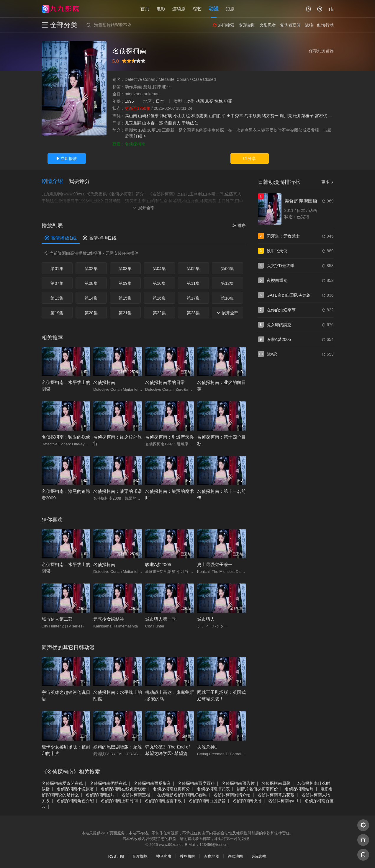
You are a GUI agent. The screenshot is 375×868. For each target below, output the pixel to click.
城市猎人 (206, 619)
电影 (161, 9)
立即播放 (67, 158)
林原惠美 (199, 116)
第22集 (159, 313)
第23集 (193, 313)
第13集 (57, 298)
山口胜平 (217, 116)
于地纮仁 (190, 123)
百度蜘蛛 (140, 856)
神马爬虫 (164, 856)
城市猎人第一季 (161, 619)
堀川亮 (286, 116)
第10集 (159, 283)
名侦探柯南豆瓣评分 (171, 789)
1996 (129, 101)
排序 (239, 225)
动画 (200, 101)
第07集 (57, 283)
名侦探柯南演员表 (213, 789)
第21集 (125, 313)
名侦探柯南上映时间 (119, 801)
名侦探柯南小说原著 (75, 789)
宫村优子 (323, 116)
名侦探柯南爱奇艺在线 (62, 783)
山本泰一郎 (153, 123)
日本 (160, 101)
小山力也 (182, 116)
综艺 (197, 9)
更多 (327, 182)
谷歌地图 (235, 856)
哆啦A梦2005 (158, 564)
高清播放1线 (61, 238)
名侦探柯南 (104, 382)
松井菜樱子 (303, 116)
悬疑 (209, 101)
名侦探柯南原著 (276, 783)
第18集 (227, 298)
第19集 (57, 313)
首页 (145, 9)
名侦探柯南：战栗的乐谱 (118, 491)
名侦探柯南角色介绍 (75, 801)
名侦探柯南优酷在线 (108, 783)
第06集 (227, 269)
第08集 (91, 283)
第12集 (227, 283)
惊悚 (219, 101)
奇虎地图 (212, 856)
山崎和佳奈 (148, 116)
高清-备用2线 (100, 238)
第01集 (57, 269)
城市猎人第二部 (57, 619)
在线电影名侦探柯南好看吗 (182, 795)
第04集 (159, 269)
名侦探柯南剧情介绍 (232, 795)
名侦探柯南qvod (283, 801)
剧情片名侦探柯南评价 (257, 789)
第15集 (125, 298)
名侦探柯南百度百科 (196, 783)
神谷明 (166, 116)
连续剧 (179, 9)
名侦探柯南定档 (136, 795)
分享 (250, 158)
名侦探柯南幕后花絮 (276, 795)
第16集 (159, 298)
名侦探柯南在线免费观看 (123, 789)
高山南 (131, 116)
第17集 (193, 298)
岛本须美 (253, 116)
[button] (55, 182)
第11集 (193, 283)
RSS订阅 (116, 856)
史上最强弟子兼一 (215, 564)
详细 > (140, 136)
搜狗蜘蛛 (188, 856)
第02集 (91, 269)
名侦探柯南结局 (299, 789)
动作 (190, 101)
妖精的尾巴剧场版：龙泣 (118, 747)
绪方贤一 (270, 116)
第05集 (193, 269)
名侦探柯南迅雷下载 (163, 801)
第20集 (91, 313)
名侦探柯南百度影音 (207, 801)
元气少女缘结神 (109, 619)
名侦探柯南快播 (247, 801)
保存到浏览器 (321, 51)
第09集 (125, 283)
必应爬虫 (259, 856)
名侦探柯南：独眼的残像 (66, 437)
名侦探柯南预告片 (238, 783)
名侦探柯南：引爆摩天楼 (170, 437)
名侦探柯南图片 (100, 795)
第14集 (91, 298)
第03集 (125, 269)
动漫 (214, 9)
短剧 (230, 9)
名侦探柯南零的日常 (165, 382)
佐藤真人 (172, 123)
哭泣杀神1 (207, 747)
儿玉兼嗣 (133, 123)
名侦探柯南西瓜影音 (152, 783)
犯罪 (228, 101)
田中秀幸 (235, 116)
